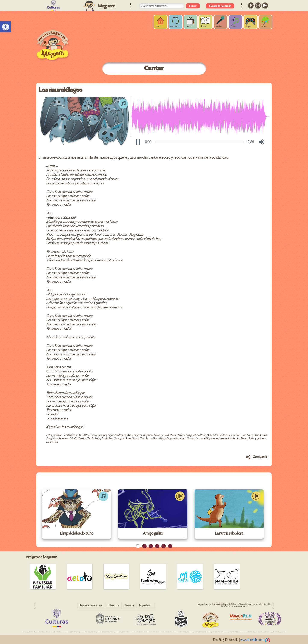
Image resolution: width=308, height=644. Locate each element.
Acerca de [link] (129, 605)
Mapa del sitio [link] (146, 605)
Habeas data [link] (113, 605)
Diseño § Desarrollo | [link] (242, 640)
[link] (6, 27)
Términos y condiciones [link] (91, 605)
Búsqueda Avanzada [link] (220, 6)
